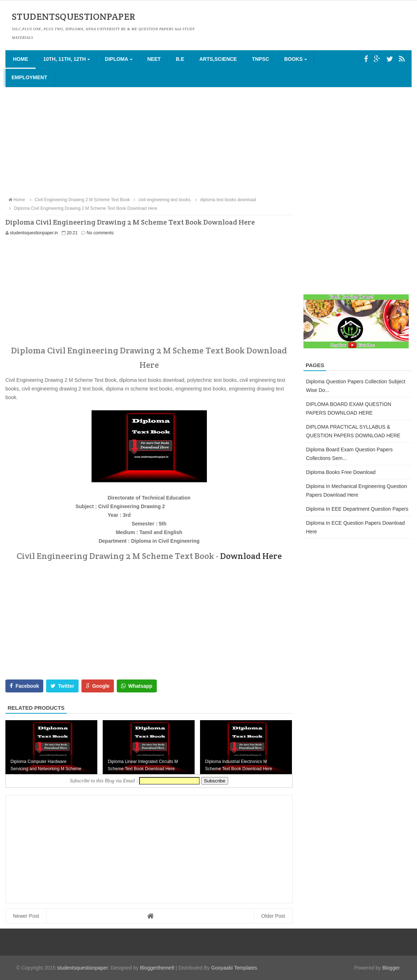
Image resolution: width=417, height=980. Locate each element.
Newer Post (26, 916)
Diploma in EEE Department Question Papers (357, 509)
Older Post (273, 916)
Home (21, 59)
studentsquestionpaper (82, 968)
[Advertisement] (208, 141)
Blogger (391, 968)
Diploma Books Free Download (341, 472)
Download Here (251, 556)
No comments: (101, 233)
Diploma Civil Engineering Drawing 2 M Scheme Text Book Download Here (82, 208)
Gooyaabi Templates (234, 968)
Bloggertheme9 (157, 968)
